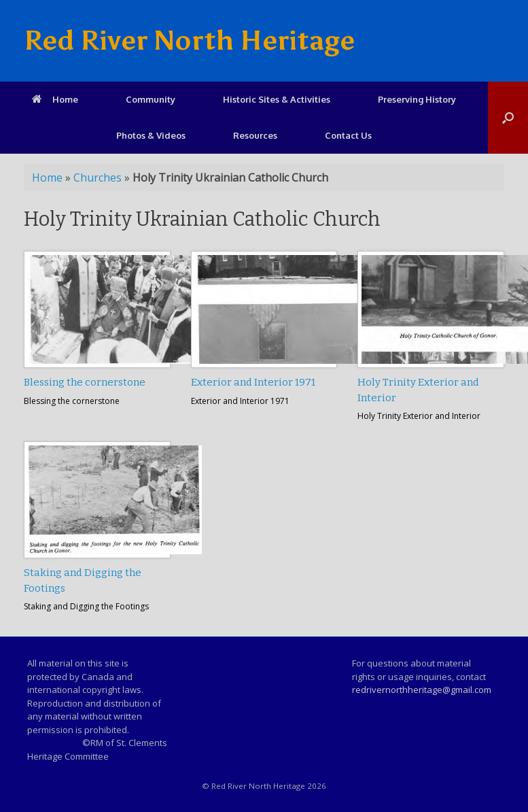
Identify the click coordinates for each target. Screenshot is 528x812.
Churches (98, 177)
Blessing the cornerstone (85, 382)
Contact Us (348, 135)
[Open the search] (508, 118)
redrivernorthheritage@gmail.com (422, 690)
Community (151, 99)
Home (55, 99)
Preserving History (417, 99)
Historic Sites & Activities (277, 99)
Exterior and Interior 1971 (253, 382)
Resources (255, 135)
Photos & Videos (151, 135)
